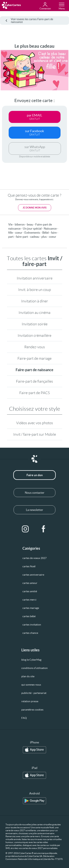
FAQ (24, 718)
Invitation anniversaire (35, 278)
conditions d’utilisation (34, 668)
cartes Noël (29, 566)
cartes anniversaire (33, 575)
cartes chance (30, 633)
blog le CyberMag (31, 660)
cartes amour (30, 583)
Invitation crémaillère (34, 335)
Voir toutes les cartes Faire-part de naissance (29, 21)
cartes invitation (32, 625)
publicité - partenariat (34, 693)
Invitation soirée (35, 324)
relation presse (30, 701)
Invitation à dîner (35, 301)
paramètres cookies (32, 710)
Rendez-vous (35, 347)
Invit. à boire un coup (35, 290)
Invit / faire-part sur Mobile (35, 434)
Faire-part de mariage (34, 358)
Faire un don (35, 475)
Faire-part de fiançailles (34, 381)
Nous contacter (35, 493)
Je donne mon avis (35, 208)
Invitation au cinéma (34, 313)
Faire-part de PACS (34, 393)
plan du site (28, 676)
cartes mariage (31, 608)
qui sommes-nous (31, 685)
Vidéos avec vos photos (35, 423)
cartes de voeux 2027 (34, 558)
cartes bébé (29, 616)
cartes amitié (30, 591)
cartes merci (29, 600)
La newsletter (34, 510)
